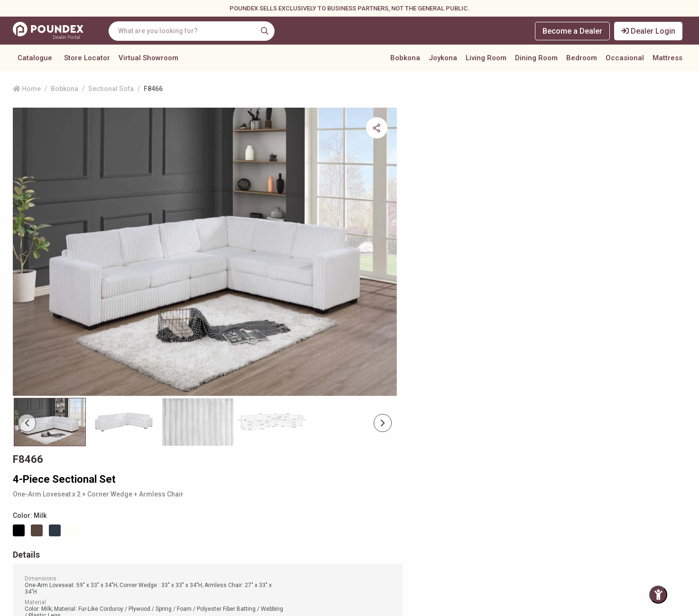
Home (27, 92)
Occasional (625, 59)
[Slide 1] (124, 386)
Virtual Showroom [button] (148, 59)
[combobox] (193, 31)
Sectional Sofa (111, 92)
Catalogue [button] (35, 59)
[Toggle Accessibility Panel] (658, 595)
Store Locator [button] (87, 59)
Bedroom (582, 59)
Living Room (486, 59)
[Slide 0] (50, 386)
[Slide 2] (198, 386)
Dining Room (536, 59)
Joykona (443, 59)
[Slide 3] (272, 386)
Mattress (667, 59)
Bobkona (405, 59)
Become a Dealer (572, 31)
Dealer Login (649, 31)
